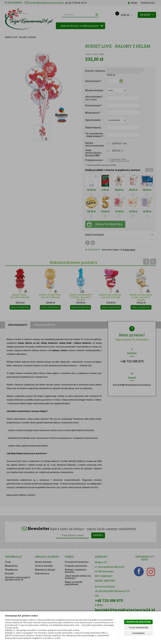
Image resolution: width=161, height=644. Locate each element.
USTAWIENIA (138, 633)
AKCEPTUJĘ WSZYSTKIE (138, 622)
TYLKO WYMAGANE (138, 628)
